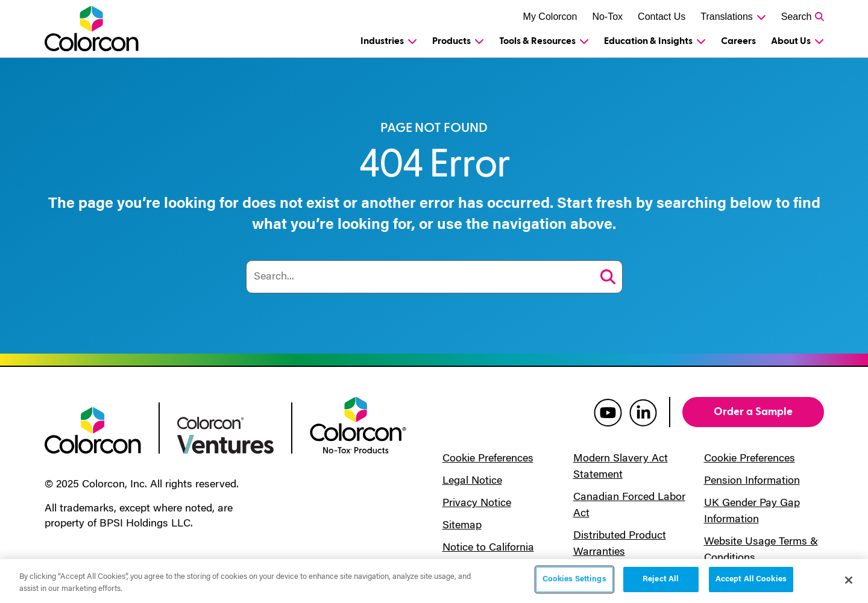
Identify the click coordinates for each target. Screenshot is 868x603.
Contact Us (662, 17)
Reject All (661, 580)
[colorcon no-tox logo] (358, 424)
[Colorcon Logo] (103, 29)
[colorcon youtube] (608, 412)
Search (797, 17)
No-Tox (607, 17)
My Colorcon (550, 17)
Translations (727, 17)
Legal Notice (472, 481)
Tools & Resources (537, 41)
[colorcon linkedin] (643, 412)
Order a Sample (753, 412)
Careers (738, 41)
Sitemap (462, 526)
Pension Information (752, 481)
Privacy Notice (477, 504)
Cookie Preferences (488, 459)
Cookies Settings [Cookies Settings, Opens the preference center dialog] (574, 580)
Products (451, 41)
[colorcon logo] (93, 430)
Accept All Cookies (751, 580)
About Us (791, 41)
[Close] (849, 580)
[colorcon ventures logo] (225, 434)
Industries (382, 41)
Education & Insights (648, 41)
